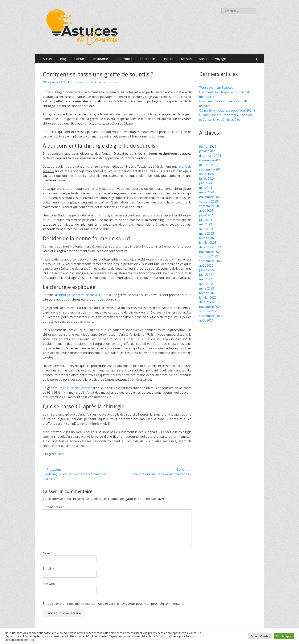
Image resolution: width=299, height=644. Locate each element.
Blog (63, 59)
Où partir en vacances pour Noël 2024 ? (227, 110)
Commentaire (54, 507)
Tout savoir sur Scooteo (216, 88)
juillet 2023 (207, 215)
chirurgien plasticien (78, 388)
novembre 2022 (210, 252)
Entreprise (147, 59)
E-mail (48, 568)
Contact (80, 59)
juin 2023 (206, 220)
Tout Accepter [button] (284, 636)
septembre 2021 (211, 316)
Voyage (220, 59)
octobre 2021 (209, 311)
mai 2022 (205, 279)
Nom (47, 553)
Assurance (100, 59)
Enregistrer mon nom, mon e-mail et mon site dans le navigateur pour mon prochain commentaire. (113, 604)
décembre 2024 (210, 156)
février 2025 (208, 146)
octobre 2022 (209, 256)
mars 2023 (207, 233)
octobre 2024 (209, 165)
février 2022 (208, 293)
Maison (186, 59)
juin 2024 (206, 183)
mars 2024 (207, 192)
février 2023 (208, 238)
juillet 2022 (207, 270)
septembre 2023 (211, 206)
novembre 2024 (210, 160)
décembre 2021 (210, 302)
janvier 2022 (208, 297)
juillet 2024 (207, 178)
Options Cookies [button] (260, 636)
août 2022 (206, 265)
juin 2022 (206, 275)
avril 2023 (206, 229)
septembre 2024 (211, 169)
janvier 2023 (208, 243)
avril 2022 (206, 284)
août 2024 (206, 174)
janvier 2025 (208, 151)
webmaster (77, 82)
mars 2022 (207, 288)
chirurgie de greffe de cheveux (80, 295)
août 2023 (206, 211)
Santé (203, 59)
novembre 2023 (210, 197)
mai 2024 (205, 188)
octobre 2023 (209, 201)
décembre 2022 (210, 247)
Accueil (48, 59)
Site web (49, 584)
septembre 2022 (211, 261)
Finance (168, 59)
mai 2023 (205, 224)
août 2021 (206, 320)
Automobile (124, 59)
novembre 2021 (210, 307)
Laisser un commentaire (105, 82)
